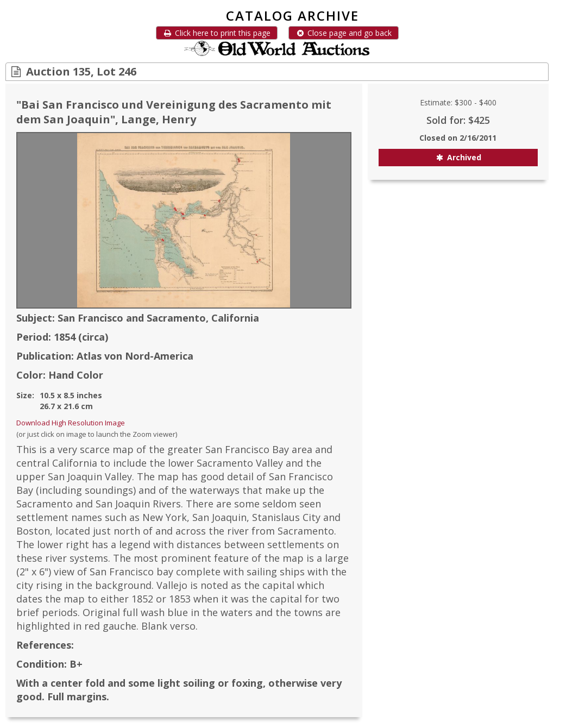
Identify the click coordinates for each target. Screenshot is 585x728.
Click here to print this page (217, 33)
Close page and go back (344, 33)
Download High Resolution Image (71, 423)
